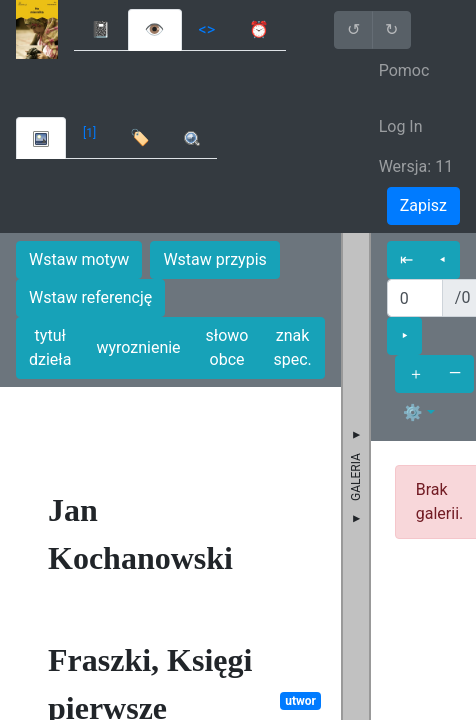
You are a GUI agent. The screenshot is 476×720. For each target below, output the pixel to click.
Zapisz (423, 205)
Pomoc (404, 70)
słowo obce (227, 347)
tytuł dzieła (50, 347)
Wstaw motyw (79, 259)
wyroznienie (138, 347)
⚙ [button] (413, 412)
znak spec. (292, 347)
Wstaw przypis (214, 259)
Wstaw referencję (90, 297)
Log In (401, 126)
